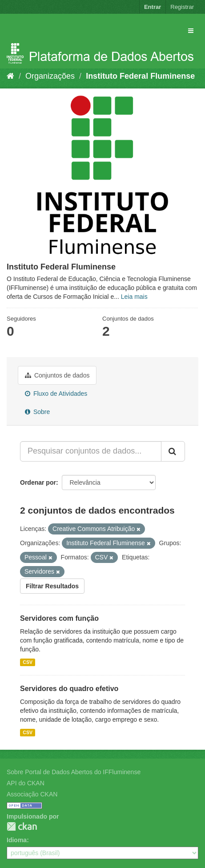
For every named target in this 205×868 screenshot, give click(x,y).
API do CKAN (26, 783)
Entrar (153, 7)
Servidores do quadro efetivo (69, 689)
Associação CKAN (32, 794)
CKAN (22, 826)
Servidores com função (59, 618)
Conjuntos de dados (57, 375)
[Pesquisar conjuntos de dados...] (91, 451)
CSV (28, 662)
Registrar (182, 7)
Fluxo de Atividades (56, 394)
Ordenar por (38, 482)
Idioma (17, 840)
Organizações (50, 76)
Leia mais (134, 297)
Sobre (37, 412)
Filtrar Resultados (52, 586)
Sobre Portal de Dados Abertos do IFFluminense (74, 772)
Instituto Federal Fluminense (140, 76)
